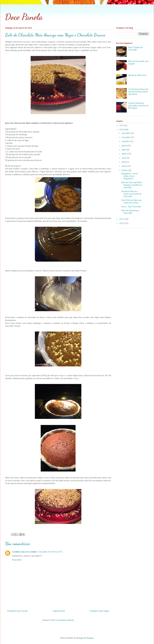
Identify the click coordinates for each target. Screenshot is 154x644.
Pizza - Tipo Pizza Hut (131, 207)
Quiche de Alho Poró (137, 75)
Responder (17, 560)
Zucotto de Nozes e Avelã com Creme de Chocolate (131, 194)
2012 (122, 223)
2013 (122, 219)
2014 (122, 130)
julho (124, 150)
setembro (126, 141)
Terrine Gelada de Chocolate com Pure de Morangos (138, 106)
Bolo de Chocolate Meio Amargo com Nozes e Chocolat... (132, 185)
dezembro (126, 133)
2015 (122, 126)
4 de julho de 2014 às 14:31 (50, 552)
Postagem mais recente (17, 611)
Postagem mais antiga (99, 611)
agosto (125, 146)
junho (125, 154)
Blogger (90, 638)
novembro (127, 137)
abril (124, 162)
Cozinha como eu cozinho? (25, 552)
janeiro (125, 170)
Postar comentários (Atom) (62, 620)
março (125, 166)
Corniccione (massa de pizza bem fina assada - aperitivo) (139, 92)
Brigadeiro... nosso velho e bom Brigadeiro (130, 176)
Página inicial (59, 611)
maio (124, 158)
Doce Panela (24, 17)
